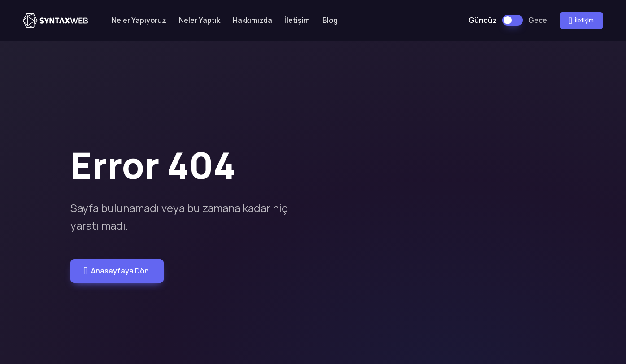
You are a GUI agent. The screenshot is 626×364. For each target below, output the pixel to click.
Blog (330, 20)
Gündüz (483, 20)
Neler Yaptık (200, 20)
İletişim (297, 20)
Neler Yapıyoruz (139, 20)
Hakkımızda (252, 20)
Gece (538, 20)
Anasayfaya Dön (116, 271)
